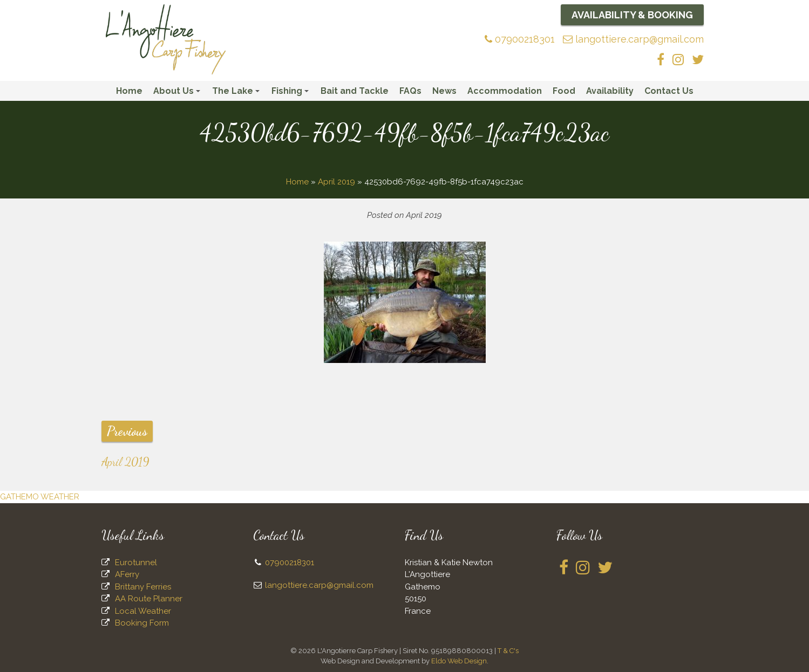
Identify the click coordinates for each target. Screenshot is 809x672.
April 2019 (336, 182)
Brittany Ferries (143, 587)
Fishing (292, 93)
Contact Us (669, 91)
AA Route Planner (149, 599)
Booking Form (142, 623)
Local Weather (143, 611)
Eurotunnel (136, 563)
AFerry (127, 574)
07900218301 (520, 39)
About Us (178, 93)
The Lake (237, 93)
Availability (610, 91)
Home (129, 91)
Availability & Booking (632, 15)
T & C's (508, 651)
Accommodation (505, 91)
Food (564, 91)
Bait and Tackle (355, 91)
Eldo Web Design (459, 661)
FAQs (410, 91)
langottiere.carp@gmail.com (633, 39)
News (444, 91)
